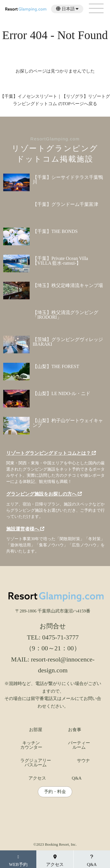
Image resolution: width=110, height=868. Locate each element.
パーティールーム (79, 745)
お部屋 (36, 730)
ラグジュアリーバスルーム (36, 763)
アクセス (37, 778)
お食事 (75, 730)
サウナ (83, 761)
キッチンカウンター (31, 745)
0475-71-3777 (61, 637)
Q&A (77, 778)
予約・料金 (55, 792)
